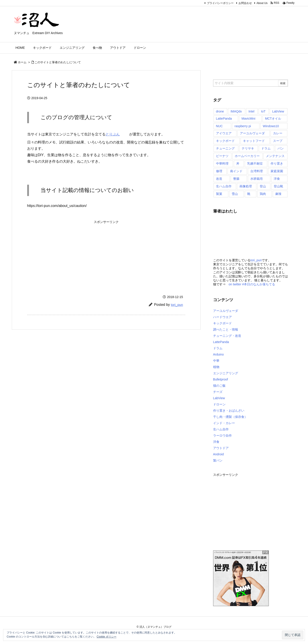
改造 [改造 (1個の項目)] (219, 179)
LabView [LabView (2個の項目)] (278, 111)
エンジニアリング (226, 373)
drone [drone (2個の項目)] (220, 111)
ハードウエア (222, 317)
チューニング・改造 (227, 336)
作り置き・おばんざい (229, 411)
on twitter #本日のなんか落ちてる (252, 284)
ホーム (22, 62)
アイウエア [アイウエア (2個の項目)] (224, 133)
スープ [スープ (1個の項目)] (278, 141)
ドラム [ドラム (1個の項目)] (266, 148)
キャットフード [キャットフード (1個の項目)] (254, 141)
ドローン (219, 404)
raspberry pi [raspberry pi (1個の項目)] (243, 126)
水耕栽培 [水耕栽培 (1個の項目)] (257, 179)
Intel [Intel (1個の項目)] (251, 111)
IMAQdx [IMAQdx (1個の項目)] (236, 111)
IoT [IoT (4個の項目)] (263, 111)
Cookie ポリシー (107, 637)
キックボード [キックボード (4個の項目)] (225, 141)
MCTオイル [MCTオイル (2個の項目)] (273, 119)
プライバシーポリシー (220, 3)
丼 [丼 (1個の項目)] (238, 164)
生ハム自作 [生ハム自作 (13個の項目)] (224, 186)
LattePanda (221, 342)
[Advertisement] (71, 254)
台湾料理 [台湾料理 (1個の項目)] (257, 171)
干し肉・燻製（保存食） (230, 417)
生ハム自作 (221, 429)
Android (218, 454)
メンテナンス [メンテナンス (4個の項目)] (275, 156)
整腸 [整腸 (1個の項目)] (236, 179)
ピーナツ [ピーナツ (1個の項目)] (222, 156)
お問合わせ (245, 3)
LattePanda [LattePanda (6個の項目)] (224, 119)
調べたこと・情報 (226, 329)
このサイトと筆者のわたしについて (58, 62)
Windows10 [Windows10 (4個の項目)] (271, 126)
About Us (262, 3)
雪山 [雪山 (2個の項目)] (235, 194)
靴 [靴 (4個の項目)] (249, 194)
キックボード (222, 323)
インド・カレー (224, 423)
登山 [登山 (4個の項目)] (263, 186)
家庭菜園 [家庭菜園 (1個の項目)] (277, 171)
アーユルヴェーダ (226, 311)
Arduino (218, 354)
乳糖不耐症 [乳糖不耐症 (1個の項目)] (255, 164)
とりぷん (117, 134)
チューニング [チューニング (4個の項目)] (225, 148)
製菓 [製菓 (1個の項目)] (219, 194)
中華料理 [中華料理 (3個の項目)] (222, 164)
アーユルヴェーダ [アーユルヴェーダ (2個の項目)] (252, 133)
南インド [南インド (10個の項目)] (236, 171)
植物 (216, 367)
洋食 (216, 442)
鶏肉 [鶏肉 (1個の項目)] (263, 194)
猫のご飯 (219, 386)
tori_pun (177, 305)
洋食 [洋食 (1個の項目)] (277, 179)
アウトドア (221, 448)
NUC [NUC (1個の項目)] (219, 126)
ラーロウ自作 (222, 435)
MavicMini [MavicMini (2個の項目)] (248, 119)
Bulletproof (221, 379)
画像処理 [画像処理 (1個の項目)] (246, 186)
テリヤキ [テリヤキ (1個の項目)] (248, 148)
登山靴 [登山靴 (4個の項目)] (278, 186)
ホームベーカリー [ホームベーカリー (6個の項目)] (247, 156)
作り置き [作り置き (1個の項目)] (277, 164)
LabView (219, 398)
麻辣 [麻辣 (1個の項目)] (278, 194)
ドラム (218, 348)
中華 (216, 361)
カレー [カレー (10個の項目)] (278, 133)
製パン (218, 460)
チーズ (218, 392)
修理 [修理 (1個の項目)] (219, 171)
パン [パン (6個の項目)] (281, 148)
